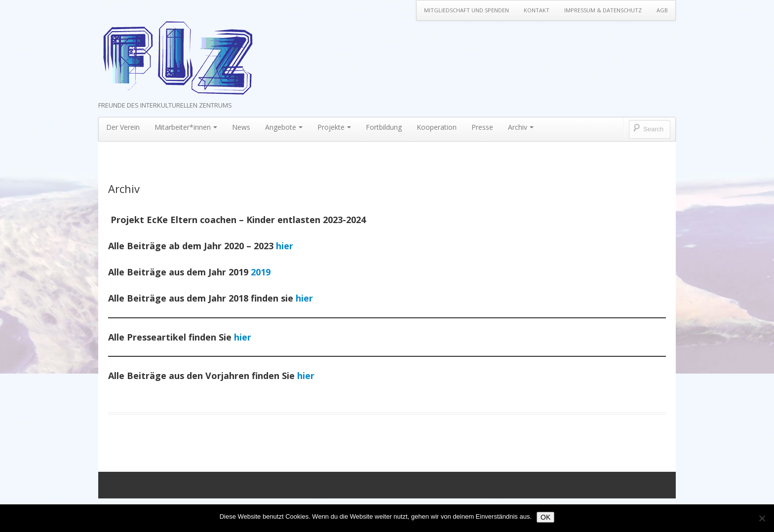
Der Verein (123, 127)
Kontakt (537, 10)
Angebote (284, 127)
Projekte (334, 127)
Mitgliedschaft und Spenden (466, 10)
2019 (261, 272)
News (241, 127)
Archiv (521, 127)
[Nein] (762, 518)
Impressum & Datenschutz (603, 10)
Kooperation (437, 127)
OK (545, 517)
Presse (482, 127)
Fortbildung (384, 127)
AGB (662, 10)
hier (285, 246)
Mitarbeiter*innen (186, 127)
